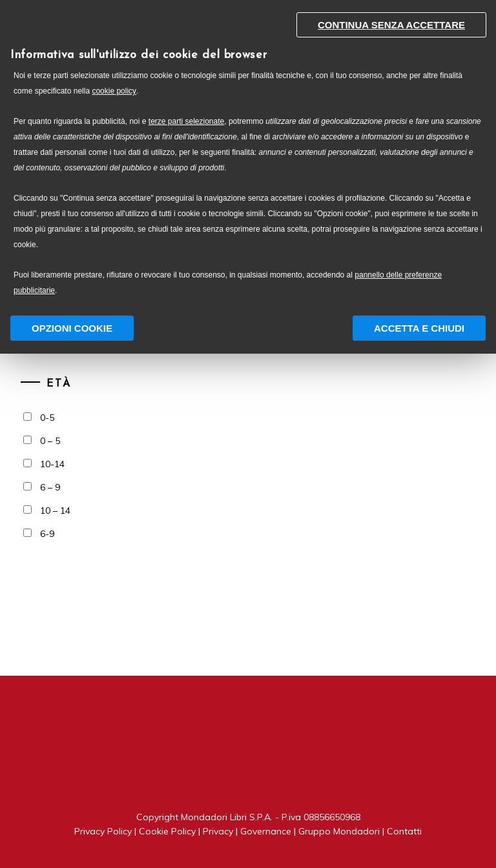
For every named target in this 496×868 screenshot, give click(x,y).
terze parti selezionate (186, 121)
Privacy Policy (103, 831)
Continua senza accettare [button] (391, 25)
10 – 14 (55, 510)
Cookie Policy (167, 831)
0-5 (47, 418)
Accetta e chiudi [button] (419, 328)
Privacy (218, 831)
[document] (248, 156)
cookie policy (114, 91)
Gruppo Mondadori (339, 831)
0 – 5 (50, 441)
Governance (266, 831)
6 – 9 (50, 487)
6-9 (47, 534)
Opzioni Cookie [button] (72, 328)
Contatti (404, 831)
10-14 (52, 464)
